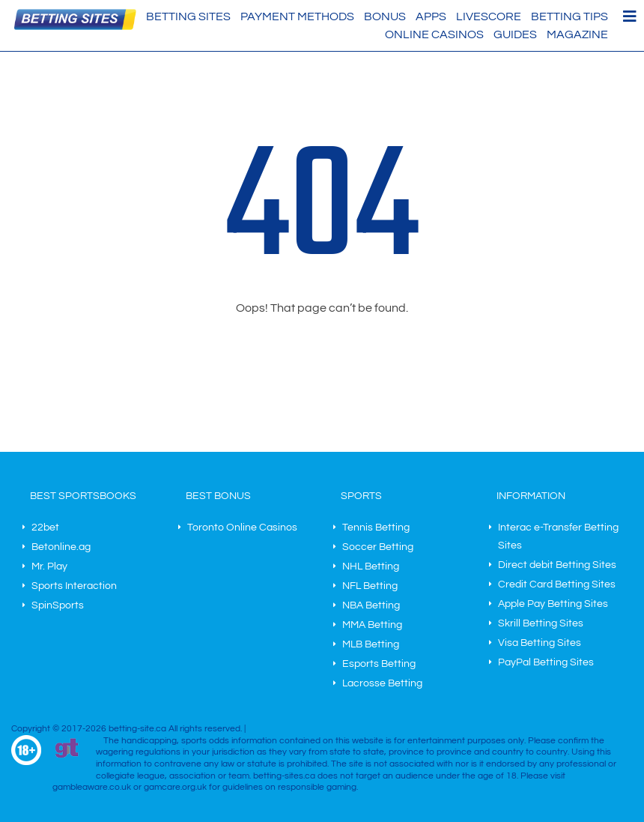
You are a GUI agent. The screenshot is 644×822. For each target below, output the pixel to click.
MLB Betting (371, 644)
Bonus (385, 16)
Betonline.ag (61, 547)
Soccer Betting (378, 547)
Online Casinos (434, 34)
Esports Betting (379, 664)
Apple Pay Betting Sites (553, 604)
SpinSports (58, 605)
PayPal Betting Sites (546, 662)
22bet (45, 528)
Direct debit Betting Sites (557, 565)
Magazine (577, 34)
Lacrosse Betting (382, 683)
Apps (431, 16)
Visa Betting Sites (540, 643)
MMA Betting (372, 625)
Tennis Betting (376, 528)
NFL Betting (370, 586)
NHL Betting (371, 566)
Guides (515, 34)
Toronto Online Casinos (242, 528)
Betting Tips (569, 16)
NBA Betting (371, 605)
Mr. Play (49, 566)
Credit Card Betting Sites (557, 584)
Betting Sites (188, 16)
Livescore (489, 16)
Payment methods (297, 16)
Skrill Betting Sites (541, 623)
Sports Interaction (74, 586)
